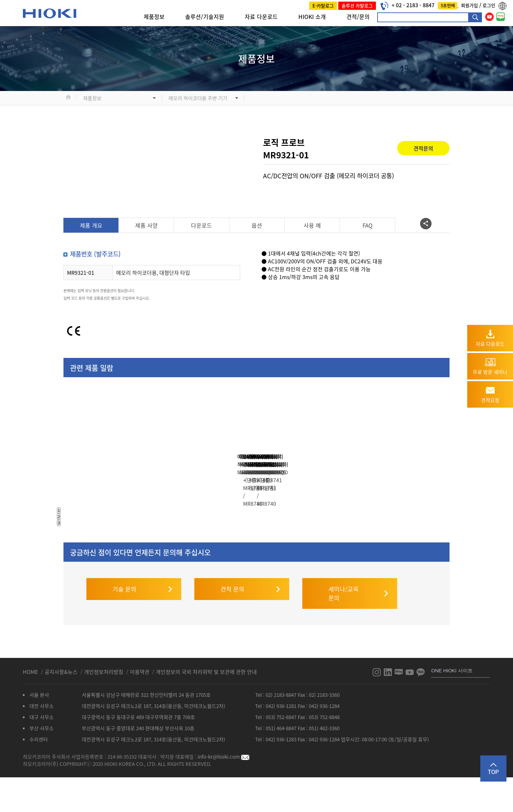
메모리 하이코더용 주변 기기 (198, 98)
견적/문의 (358, 17)
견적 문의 (232, 619)
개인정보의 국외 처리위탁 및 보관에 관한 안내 (206, 701)
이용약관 (140, 701)
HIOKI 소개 (312, 17)
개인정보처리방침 (104, 701)
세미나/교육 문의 (344, 623)
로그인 (489, 5)
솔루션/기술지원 (205, 17)
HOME (31, 701)
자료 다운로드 (261, 17)
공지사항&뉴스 (62, 701)
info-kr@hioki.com (223, 786)
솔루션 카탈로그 (357, 6)
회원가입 (470, 5)
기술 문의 (124, 619)
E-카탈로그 (323, 6)
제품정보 (154, 17)
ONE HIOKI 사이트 (452, 700)
